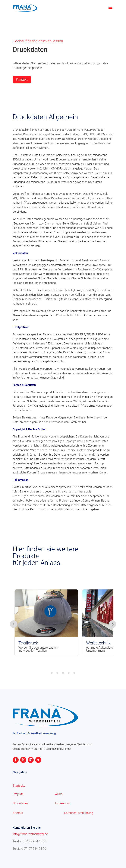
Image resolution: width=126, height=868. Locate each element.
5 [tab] (74, 673)
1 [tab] (52, 673)
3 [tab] (63, 673)
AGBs (59, 794)
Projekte (18, 794)
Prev (14, 624)
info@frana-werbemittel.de (30, 834)
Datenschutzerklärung (79, 813)
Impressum (63, 803)
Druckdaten (20, 803)
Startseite (19, 786)
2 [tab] (57, 673)
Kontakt (22, 79)
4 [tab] (69, 673)
